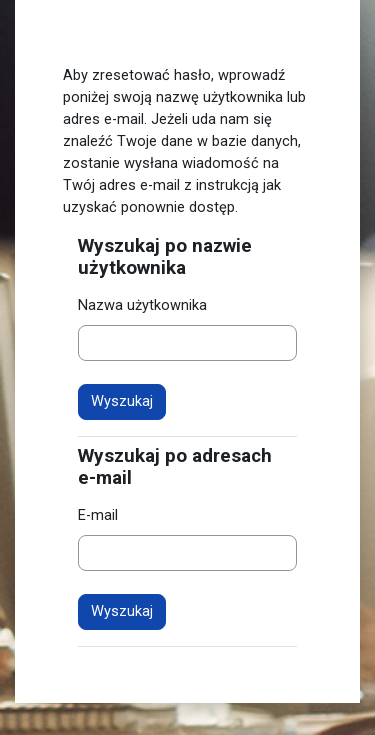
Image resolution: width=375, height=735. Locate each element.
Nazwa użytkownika (142, 305)
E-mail (98, 515)
